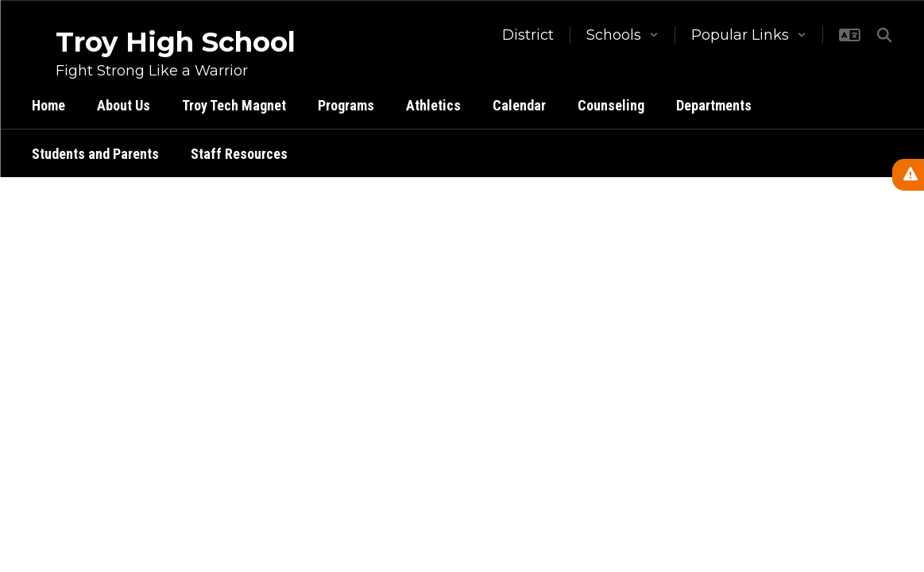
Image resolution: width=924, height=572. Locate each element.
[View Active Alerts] (908, 175)
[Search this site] (884, 35)
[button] (622, 35)
